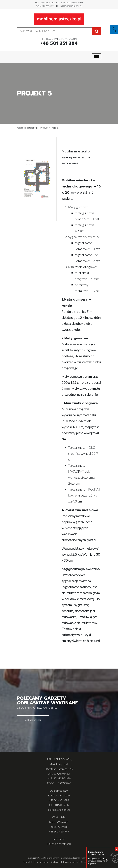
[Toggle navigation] (97, 56)
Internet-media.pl (40, 862)
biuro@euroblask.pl (71, 6)
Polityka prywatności (59, 844)
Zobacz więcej (33, 720)
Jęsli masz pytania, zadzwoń (59, 42)
